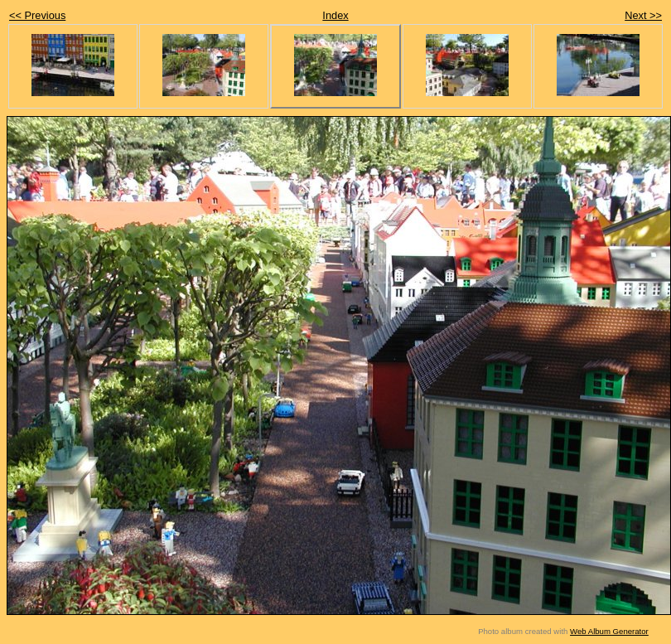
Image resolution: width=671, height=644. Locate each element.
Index (335, 15)
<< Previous (37, 15)
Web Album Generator (609, 631)
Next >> (643, 15)
